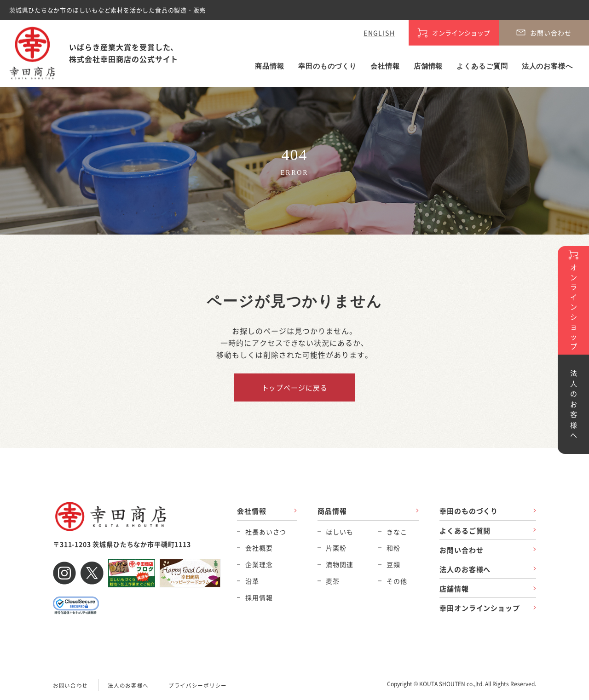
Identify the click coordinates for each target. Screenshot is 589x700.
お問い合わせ (461, 550)
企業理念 (259, 564)
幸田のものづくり (327, 66)
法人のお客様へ (547, 66)
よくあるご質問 (482, 66)
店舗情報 (428, 66)
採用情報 (259, 597)
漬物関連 (339, 564)
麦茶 (333, 581)
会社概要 (259, 548)
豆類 (393, 564)
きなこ (397, 532)
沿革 (252, 581)
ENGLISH (379, 33)
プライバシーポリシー (198, 686)
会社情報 (385, 66)
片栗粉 (336, 548)
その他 (397, 581)
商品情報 (270, 66)
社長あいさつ (266, 532)
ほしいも (339, 532)
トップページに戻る (294, 387)
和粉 (393, 548)
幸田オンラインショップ (480, 608)
